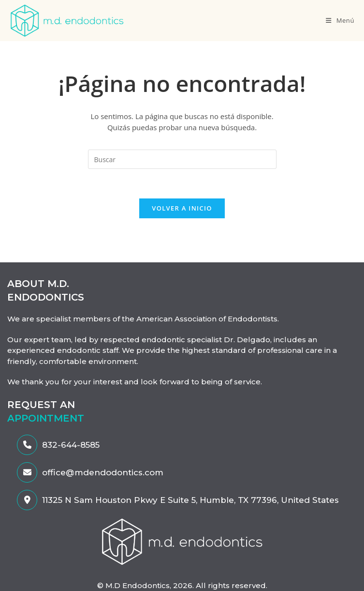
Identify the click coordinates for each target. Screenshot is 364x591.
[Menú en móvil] (340, 20)
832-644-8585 (58, 445)
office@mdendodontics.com (90, 472)
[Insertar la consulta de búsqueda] (182, 159)
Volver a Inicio (182, 208)
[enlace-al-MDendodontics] (182, 541)
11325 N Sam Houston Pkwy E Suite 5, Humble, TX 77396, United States (178, 500)
